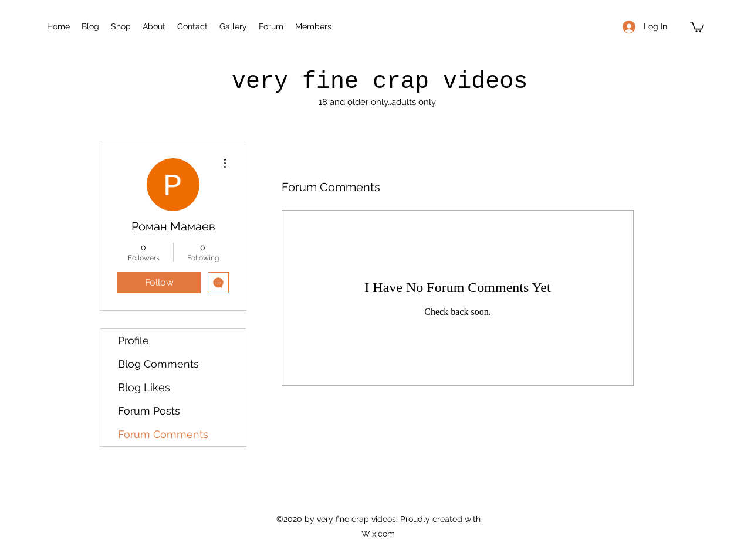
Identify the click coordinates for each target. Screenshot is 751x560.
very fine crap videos (380, 82)
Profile (133, 340)
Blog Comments (158, 364)
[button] (697, 26)
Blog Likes (144, 387)
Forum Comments (163, 434)
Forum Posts (149, 411)
